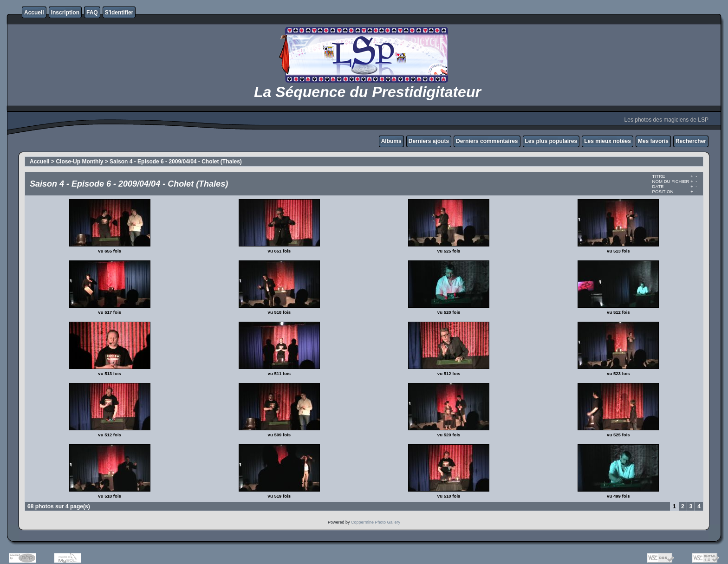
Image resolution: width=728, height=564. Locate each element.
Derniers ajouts (429, 141)
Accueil (34, 13)
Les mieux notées (608, 141)
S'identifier (119, 13)
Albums (391, 141)
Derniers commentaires (487, 141)
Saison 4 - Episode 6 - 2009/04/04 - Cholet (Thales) (176, 162)
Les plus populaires (551, 141)
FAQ (92, 13)
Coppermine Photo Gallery (376, 522)
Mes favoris (653, 141)
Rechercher (691, 141)
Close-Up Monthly (79, 162)
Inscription (65, 13)
